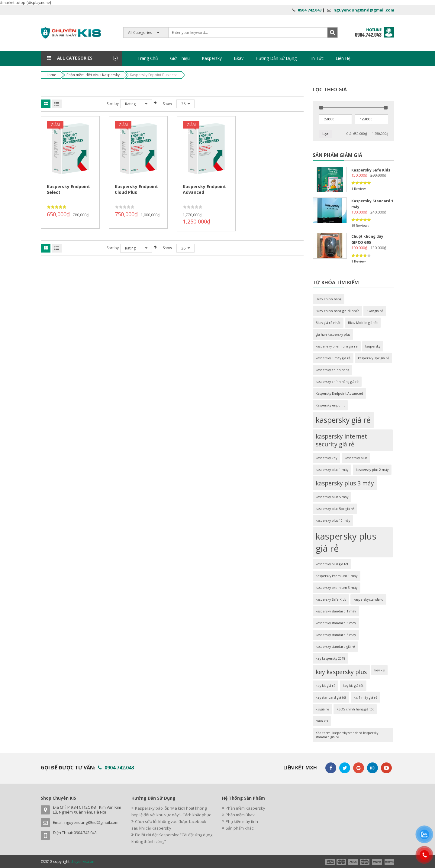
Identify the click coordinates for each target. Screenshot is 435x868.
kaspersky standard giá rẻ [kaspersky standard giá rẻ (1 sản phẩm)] (335, 647)
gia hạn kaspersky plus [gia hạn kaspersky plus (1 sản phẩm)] (333, 334)
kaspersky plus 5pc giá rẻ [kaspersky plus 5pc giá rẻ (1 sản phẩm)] (335, 509)
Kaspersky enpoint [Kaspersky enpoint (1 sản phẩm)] (330, 405)
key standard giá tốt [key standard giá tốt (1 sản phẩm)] (331, 697)
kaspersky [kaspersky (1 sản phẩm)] (373, 346)
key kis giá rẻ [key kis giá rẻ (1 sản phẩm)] (325, 686)
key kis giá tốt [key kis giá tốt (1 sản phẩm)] (353, 686)
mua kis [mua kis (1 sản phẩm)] (322, 721)
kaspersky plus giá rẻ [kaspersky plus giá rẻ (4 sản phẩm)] (346, 542)
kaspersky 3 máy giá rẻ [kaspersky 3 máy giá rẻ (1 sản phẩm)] (333, 358)
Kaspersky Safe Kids (371, 170)
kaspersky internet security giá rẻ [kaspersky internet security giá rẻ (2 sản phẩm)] (341, 440)
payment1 (330, 862)
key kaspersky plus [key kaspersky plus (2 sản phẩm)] (341, 672)
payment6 (389, 862)
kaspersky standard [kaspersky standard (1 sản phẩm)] (368, 599)
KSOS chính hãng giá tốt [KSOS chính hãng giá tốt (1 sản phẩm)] (355, 709)
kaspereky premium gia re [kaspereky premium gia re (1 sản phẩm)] (337, 346)
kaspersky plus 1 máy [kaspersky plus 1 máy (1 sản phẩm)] (332, 470)
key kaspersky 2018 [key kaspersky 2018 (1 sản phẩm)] (330, 658)
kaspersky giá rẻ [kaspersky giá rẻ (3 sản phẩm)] (343, 420)
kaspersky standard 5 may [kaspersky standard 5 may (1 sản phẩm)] (336, 635)
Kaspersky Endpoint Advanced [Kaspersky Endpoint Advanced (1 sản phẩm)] (339, 393)
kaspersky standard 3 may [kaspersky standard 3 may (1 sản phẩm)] (336, 623)
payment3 (353, 862)
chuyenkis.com (83, 861)
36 (183, 104)
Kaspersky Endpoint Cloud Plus (136, 189)
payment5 (377, 862)
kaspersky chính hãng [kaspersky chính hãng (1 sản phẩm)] (332, 370)
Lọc (325, 134)
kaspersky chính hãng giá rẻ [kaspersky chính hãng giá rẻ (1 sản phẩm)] (337, 382)
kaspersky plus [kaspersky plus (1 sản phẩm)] (356, 458)
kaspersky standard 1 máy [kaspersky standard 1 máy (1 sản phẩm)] (336, 611)
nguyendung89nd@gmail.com (364, 10)
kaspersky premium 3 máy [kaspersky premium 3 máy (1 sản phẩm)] (337, 588)
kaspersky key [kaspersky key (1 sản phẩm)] (326, 458)
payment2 (342, 862)
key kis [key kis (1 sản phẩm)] (379, 670)
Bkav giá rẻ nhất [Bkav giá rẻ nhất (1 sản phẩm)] (328, 323)
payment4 (365, 862)
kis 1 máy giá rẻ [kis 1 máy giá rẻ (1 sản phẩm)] (366, 697)
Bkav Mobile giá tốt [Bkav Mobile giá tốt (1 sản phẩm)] (363, 323)
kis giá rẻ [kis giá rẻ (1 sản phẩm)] (322, 709)
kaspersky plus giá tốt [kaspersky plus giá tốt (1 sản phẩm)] (332, 564)
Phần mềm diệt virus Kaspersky (93, 75)
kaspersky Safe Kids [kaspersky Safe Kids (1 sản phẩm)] (331, 599)
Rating (130, 104)
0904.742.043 (310, 10)
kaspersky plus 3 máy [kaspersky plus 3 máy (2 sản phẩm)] (345, 483)
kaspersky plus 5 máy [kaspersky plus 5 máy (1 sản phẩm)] (332, 497)
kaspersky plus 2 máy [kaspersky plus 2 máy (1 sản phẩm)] (372, 470)
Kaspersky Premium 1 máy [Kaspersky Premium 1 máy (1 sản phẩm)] (337, 576)
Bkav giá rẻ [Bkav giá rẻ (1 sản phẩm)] (375, 311)
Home (51, 75)
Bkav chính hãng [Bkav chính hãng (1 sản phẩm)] (329, 299)
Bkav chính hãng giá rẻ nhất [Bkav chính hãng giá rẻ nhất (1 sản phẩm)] (337, 311)
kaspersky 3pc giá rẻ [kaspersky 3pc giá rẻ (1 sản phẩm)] (374, 358)
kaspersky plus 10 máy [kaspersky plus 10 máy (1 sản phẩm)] (333, 520)
